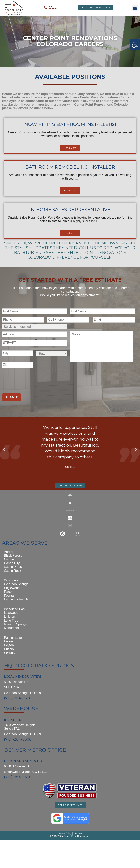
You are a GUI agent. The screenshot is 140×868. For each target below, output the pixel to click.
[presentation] (32, 379)
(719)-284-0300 (18, 698)
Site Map (78, 833)
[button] (50, 8)
